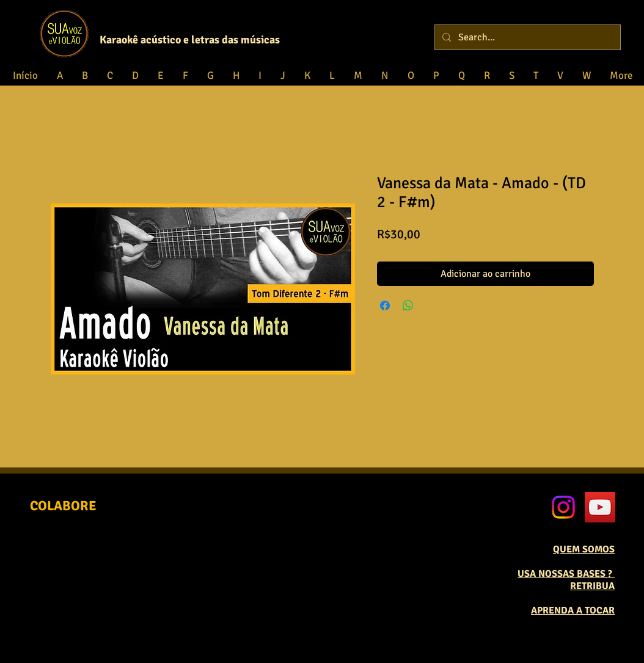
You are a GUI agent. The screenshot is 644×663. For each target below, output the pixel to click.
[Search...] (526, 37)
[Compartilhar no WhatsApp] (408, 306)
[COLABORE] (63, 506)
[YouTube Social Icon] (600, 507)
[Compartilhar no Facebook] (385, 306)
